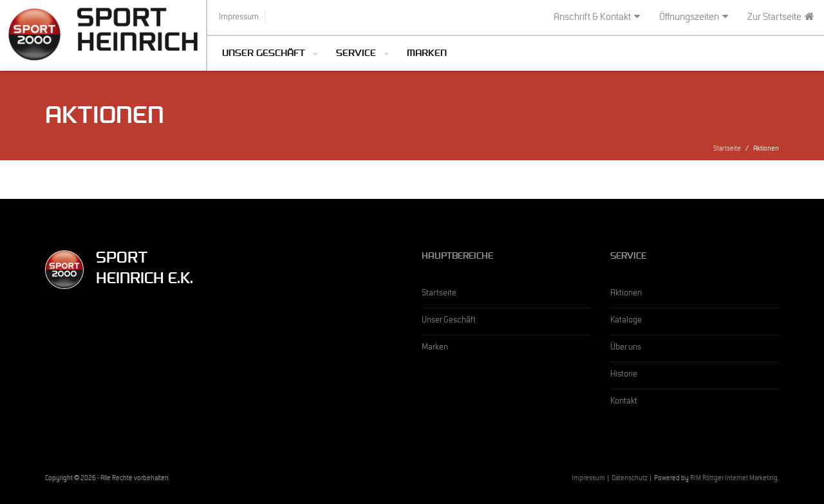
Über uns (626, 348)
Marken (427, 54)
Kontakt (624, 402)
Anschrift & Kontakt (597, 17)
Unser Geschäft (264, 54)
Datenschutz (630, 479)
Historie (624, 375)
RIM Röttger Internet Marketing (734, 479)
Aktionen (626, 294)
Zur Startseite (781, 17)
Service (356, 54)
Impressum (588, 479)
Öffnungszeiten (694, 17)
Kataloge (626, 321)
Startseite (727, 150)
